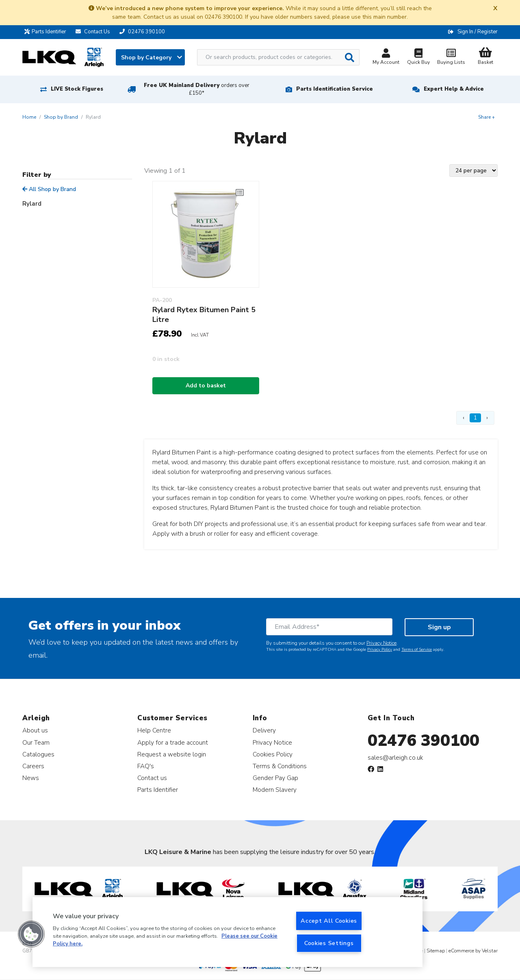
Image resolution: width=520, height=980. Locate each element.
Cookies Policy (273, 754)
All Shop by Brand (49, 189)
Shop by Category (152, 58)
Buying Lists (451, 58)
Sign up (439, 627)
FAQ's (146, 766)
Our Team (36, 742)
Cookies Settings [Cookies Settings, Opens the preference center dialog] (329, 943)
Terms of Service (417, 650)
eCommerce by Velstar (473, 951)
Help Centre (154, 730)
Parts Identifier (47, 32)
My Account (386, 58)
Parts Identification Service (335, 89)
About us (35, 730)
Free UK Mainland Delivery (197, 89)
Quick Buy (418, 58)
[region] (227, 932)
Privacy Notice (381, 643)
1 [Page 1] (475, 418)
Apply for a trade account (173, 742)
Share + (486, 117)
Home (29, 117)
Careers (33, 766)
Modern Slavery (275, 790)
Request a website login (172, 754)
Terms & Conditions (280, 766)
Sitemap (436, 951)
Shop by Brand (61, 117)
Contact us (152, 778)
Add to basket (206, 386)
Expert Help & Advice (454, 89)
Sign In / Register (478, 32)
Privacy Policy (380, 650)
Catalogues (38, 754)
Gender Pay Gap (275, 778)
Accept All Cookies (329, 921)
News (31, 778)
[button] (31, 934)
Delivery (264, 730)
